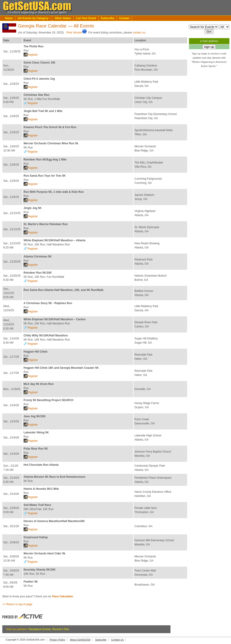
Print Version (74, 33)
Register (33, 55)
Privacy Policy (57, 640)
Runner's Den (61, 629)
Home (9, 18)
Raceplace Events (40, 629)
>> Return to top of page (17, 604)
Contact (124, 18)
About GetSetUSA (80, 640)
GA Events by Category (33, 18)
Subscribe (108, 18)
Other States (63, 18)
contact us (139, 33)
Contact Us (117, 640)
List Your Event (86, 18)
